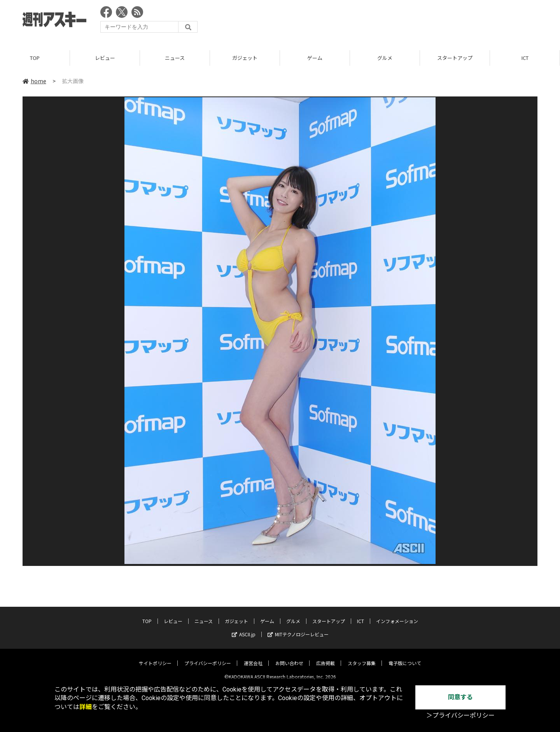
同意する (460, 697)
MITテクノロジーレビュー (298, 628)
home (34, 81)
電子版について (405, 657)
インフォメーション (397, 615)
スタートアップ (455, 58)
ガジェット (245, 58)
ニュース (175, 58)
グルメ (385, 58)
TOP (35, 58)
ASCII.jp (244, 628)
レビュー (105, 58)
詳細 (86, 707)
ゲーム (315, 58)
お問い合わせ (289, 657)
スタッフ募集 (362, 657)
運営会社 (253, 657)
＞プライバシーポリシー (460, 715)
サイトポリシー (155, 657)
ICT (525, 58)
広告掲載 (325, 657)
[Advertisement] (396, 21)
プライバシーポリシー (208, 657)
